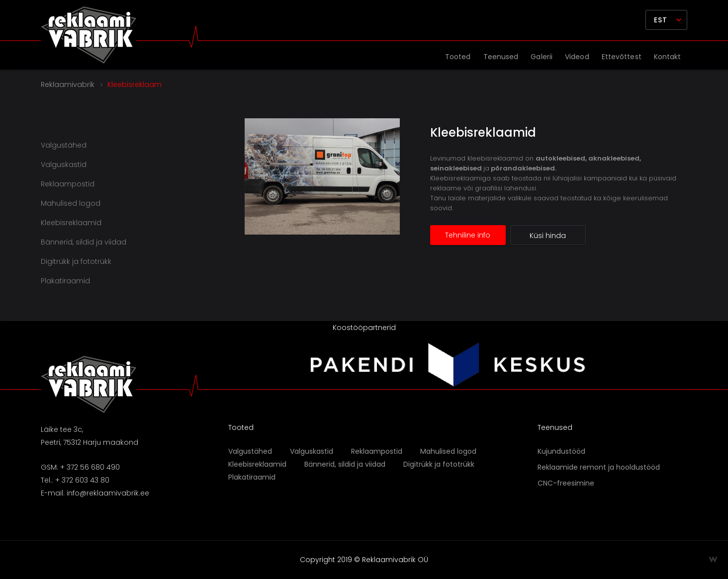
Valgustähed (64, 145)
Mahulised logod (71, 203)
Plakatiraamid (65, 281)
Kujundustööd (561, 451)
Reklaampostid (68, 184)
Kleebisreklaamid (483, 132)
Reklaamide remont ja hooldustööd (599, 467)
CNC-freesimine (566, 483)
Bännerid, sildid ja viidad (84, 242)
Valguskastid (64, 165)
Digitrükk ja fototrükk (76, 261)
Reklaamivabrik (68, 84)
